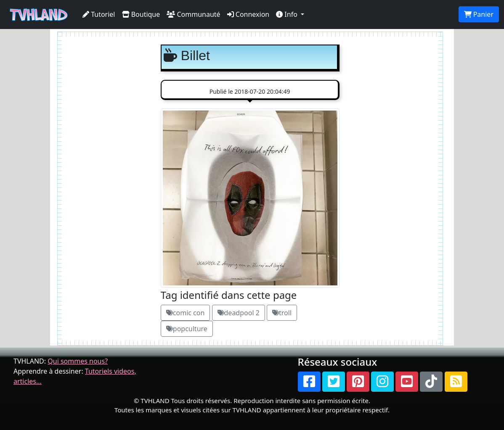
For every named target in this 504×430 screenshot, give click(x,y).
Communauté (193, 14)
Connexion (248, 14)
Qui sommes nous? (78, 361)
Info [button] (288, 14)
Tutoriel (99, 14)
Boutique (141, 14)
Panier (479, 14)
